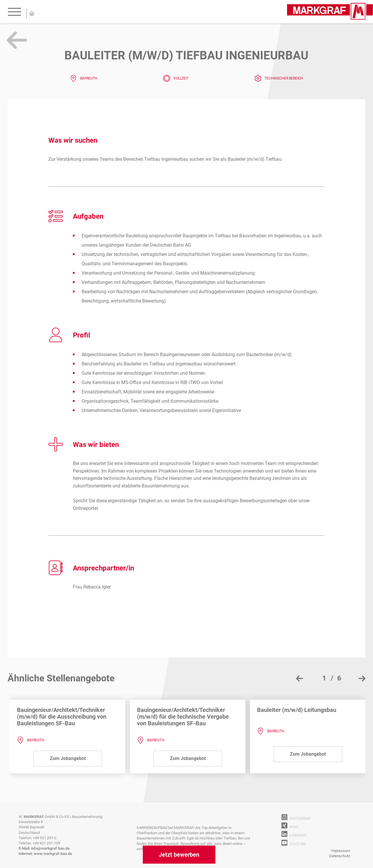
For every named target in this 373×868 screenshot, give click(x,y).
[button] (329, 678)
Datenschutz (339, 856)
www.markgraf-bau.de (53, 854)
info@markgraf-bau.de (50, 848)
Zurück (17, 40)
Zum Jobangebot (68, 758)
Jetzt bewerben (179, 855)
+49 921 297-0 (45, 838)
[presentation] (300, 678)
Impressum (341, 851)
